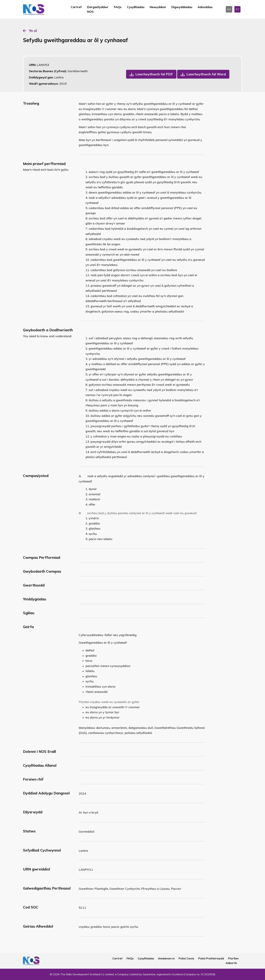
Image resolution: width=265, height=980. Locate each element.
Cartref (76, 7)
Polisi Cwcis (186, 958)
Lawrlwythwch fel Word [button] (206, 74)
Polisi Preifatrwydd (211, 958)
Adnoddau (205, 7)
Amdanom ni (166, 958)
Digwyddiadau (182, 7)
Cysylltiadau (136, 7)
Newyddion (158, 7)
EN (229, 9)
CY (237, 9)
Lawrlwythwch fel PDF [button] (154, 74)
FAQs (118, 7)
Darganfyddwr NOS (98, 9)
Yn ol (33, 31)
